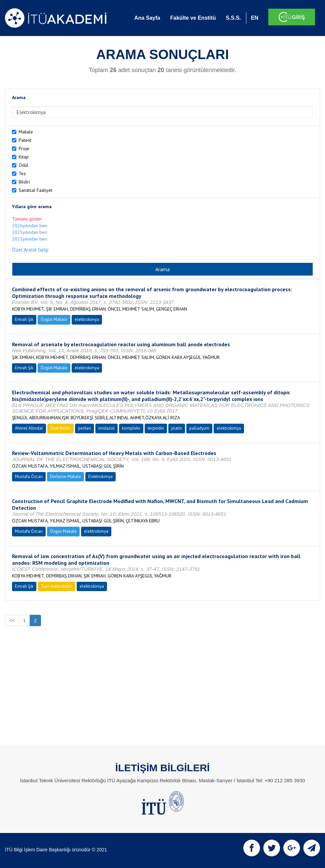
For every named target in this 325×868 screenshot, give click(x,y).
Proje (24, 148)
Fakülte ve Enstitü (193, 18)
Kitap (24, 157)
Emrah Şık (24, 319)
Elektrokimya (100, 477)
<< (12, 620)
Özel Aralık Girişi (30, 250)
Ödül (23, 165)
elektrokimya (87, 319)
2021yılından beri (30, 239)
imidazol (106, 428)
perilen (84, 428)
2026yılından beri (30, 226)
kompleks (131, 428)
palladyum (199, 428)
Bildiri (24, 182)
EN (255, 18)
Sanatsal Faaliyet (35, 190)
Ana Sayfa (147, 18)
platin (177, 428)
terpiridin (156, 428)
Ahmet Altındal (29, 428)
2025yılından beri (30, 232)
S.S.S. (233, 18)
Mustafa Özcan (29, 477)
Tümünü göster (27, 219)
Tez (22, 173)
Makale (26, 132)
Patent (25, 140)
